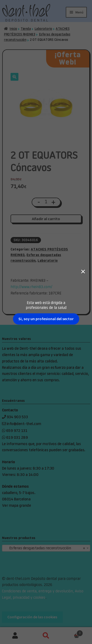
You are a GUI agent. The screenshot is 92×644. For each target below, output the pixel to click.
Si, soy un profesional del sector (46, 85)
